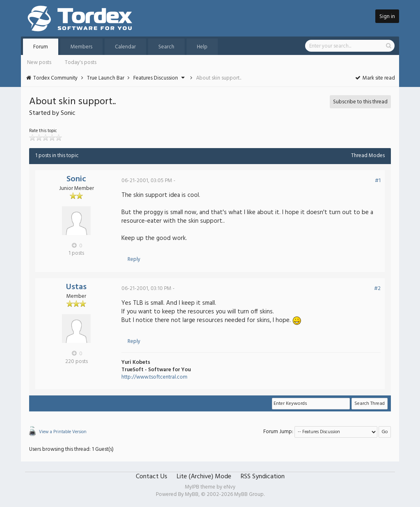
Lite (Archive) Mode (204, 477)
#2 (377, 289)
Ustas (76, 287)
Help (202, 47)
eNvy (229, 487)
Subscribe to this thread (360, 102)
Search (166, 47)
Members (81, 47)
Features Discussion (156, 78)
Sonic (76, 179)
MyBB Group (249, 494)
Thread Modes (368, 156)
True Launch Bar (106, 78)
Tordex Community (55, 78)
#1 (378, 181)
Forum (41, 47)
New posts (39, 63)
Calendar (125, 47)
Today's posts (81, 63)
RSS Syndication (263, 477)
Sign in (387, 17)
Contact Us (152, 477)
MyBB (192, 494)
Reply (134, 259)
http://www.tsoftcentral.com (154, 377)
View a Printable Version (63, 432)
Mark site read (375, 78)
